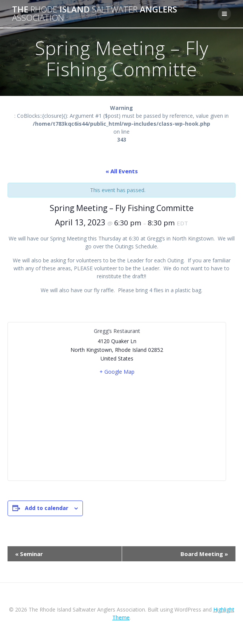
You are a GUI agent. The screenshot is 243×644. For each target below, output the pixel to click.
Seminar (29, 554)
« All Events (122, 171)
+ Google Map (117, 372)
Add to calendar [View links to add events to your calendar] (47, 508)
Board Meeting (204, 554)
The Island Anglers (95, 14)
